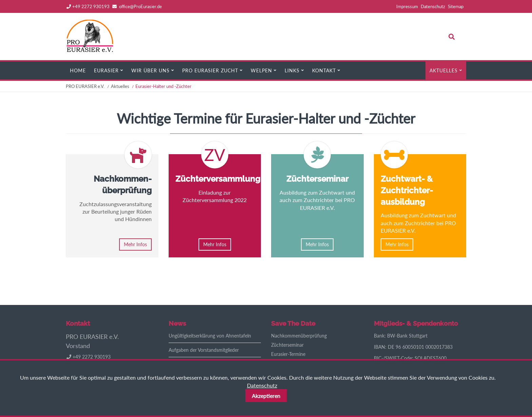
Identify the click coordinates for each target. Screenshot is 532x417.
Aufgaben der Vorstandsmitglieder (204, 350)
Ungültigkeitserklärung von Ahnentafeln (210, 336)
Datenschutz (262, 385)
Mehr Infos (135, 244)
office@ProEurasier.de (140, 6)
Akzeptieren (266, 396)
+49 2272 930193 (88, 6)
